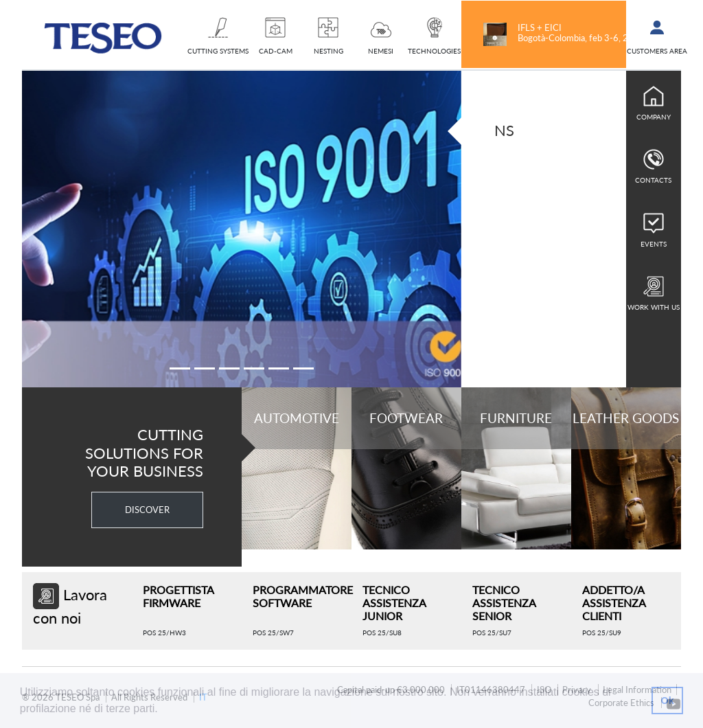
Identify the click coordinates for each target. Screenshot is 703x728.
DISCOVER (147, 510)
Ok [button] (667, 701)
